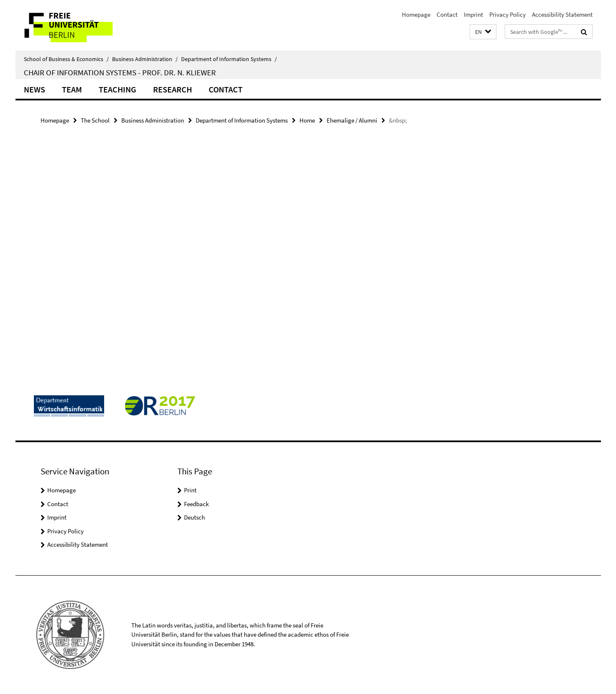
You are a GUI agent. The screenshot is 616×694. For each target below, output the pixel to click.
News (35, 89)
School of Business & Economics (66, 59)
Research (173, 89)
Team (72, 89)
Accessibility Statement (562, 14)
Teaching (118, 89)
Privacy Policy (507, 14)
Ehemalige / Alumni (352, 120)
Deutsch (194, 517)
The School (95, 120)
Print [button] (190, 490)
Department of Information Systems (229, 59)
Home (307, 120)
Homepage (416, 14)
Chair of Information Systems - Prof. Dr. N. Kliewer (120, 72)
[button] (483, 32)
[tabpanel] (194, 159)
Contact (447, 14)
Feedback (196, 504)
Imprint (473, 14)
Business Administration (145, 59)
